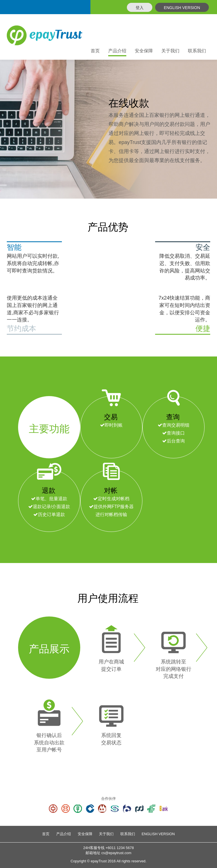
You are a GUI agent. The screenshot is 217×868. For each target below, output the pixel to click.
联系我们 (197, 51)
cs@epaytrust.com (116, 853)
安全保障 (144, 51)
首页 (95, 51)
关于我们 (170, 51)
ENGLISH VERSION (182, 8)
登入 (140, 8)
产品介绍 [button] (117, 51)
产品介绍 (64, 834)
